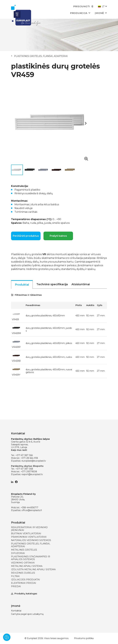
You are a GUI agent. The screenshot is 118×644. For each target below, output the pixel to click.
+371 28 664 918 (29, 458)
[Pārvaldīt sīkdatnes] (7, 637)
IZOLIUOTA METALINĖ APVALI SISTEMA (33, 569)
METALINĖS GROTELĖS (24, 550)
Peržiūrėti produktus (26, 236)
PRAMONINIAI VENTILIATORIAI (29, 537)
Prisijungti (83, 6)
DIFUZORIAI (18, 553)
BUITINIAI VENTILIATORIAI (26, 533)
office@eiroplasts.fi (32, 510)
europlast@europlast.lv (34, 461)
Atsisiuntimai (81, 284)
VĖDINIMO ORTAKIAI (23, 563)
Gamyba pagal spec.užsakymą (27, 614)
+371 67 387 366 (24, 455)
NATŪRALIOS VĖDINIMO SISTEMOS (31, 540)
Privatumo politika (84, 638)
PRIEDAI (16, 586)
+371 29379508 (29, 472)
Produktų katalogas (24, 594)
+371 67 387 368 (24, 469)
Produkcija (80, 13)
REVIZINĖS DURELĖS (23, 573)
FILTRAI (15, 576)
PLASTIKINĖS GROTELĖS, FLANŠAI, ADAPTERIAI (41, 56)
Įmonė (101, 13)
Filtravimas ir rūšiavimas (26, 295)
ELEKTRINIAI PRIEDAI (24, 583)
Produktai (22, 285)
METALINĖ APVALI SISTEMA (27, 566)
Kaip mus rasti (19, 450)
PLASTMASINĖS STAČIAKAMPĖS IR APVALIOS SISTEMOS (31, 558)
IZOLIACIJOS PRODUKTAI (26, 580)
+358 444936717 (29, 508)
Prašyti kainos (58, 236)
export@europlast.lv (32, 474)
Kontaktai (16, 611)
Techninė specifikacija (52, 284)
